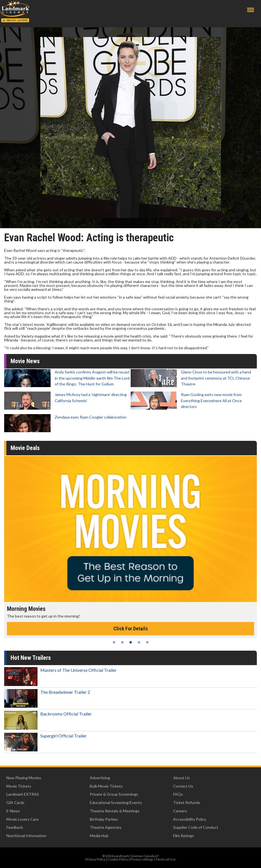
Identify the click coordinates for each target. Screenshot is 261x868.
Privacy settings (142, 859)
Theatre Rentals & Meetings (115, 811)
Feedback (15, 827)
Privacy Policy (95, 859)
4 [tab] (139, 642)
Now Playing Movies (24, 778)
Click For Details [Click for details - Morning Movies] (131, 629)
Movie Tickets (19, 786)
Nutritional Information (26, 836)
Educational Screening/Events (116, 802)
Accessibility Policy (190, 819)
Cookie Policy (118, 859)
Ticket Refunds (187, 802)
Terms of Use (166, 859)
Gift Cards (15, 802)
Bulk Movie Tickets (106, 786)
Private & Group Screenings (114, 794)
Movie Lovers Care (23, 819)
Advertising (100, 778)
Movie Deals (25, 448)
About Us (182, 778)
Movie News (25, 361)
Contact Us (183, 786)
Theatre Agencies (106, 827)
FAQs (178, 794)
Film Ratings (184, 836)
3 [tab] (131, 642)
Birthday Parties (104, 819)
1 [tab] (114, 642)
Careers (180, 811)
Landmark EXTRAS (23, 794)
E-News (13, 811)
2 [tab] (122, 642)
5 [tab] (147, 642)
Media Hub (99, 836)
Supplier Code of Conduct (196, 827)
